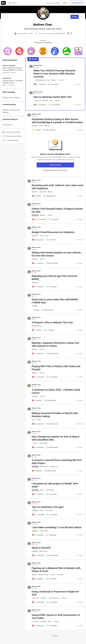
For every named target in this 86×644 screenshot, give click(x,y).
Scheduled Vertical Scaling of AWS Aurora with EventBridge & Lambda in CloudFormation (57, 121)
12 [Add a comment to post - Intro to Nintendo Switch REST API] (54, 105)
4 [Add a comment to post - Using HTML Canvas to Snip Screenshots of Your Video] (52, 626)
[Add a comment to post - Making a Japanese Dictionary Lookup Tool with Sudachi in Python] (38, 354)
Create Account (55, 165)
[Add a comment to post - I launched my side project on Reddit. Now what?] (38, 494)
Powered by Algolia (52, 3)
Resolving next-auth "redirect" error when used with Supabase (57, 187)
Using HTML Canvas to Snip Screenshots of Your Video (56, 617)
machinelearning (40, 80)
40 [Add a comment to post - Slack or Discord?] (52, 555)
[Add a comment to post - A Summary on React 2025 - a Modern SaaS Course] (37, 400)
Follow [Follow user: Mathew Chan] (75, 17)
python (54, 80)
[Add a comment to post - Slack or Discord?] (38, 555)
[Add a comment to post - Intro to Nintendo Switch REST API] (40, 105)
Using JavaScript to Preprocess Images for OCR (55, 593)
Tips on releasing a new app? (48, 507)
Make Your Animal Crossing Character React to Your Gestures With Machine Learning (55, 74)
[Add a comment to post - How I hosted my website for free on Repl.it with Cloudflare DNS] (38, 447)
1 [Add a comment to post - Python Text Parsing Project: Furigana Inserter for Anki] (53, 219)
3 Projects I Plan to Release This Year (52, 323)
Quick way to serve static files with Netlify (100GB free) (55, 301)
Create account (77, 3)
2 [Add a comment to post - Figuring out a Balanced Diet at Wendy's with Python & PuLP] (51, 579)
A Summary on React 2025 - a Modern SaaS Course (56, 391)
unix (34, 420)
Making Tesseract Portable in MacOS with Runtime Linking (55, 415)
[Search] (10, 3)
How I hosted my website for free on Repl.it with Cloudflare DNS (56, 438)
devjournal (44, 467)
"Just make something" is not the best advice (57, 527)
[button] (8, 51)
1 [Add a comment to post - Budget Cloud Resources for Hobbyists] (51, 240)
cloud (42, 236)
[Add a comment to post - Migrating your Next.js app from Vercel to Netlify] (38, 287)
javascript (37, 100)
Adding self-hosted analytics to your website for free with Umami (56, 254)
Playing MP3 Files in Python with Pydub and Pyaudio (56, 368)
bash (39, 420)
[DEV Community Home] (3, 3)
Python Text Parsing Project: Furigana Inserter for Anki (57, 210)
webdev (45, 100)
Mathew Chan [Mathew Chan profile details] (38, 65)
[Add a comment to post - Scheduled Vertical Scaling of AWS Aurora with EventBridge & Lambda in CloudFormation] (37, 130)
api (48, 80)
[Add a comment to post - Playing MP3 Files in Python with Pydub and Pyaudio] (38, 377)
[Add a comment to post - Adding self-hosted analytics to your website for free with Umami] (38, 263)
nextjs (50, 192)
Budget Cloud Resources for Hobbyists (53, 232)
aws (41, 126)
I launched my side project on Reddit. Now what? (55, 485)
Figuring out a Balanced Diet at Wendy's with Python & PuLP (56, 570)
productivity (43, 551)
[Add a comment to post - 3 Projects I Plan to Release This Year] (37, 330)
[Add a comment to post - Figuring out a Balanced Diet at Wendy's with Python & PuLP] (38, 579)
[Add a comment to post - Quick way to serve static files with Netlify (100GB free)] (36, 310)
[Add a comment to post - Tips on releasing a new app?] (38, 515)
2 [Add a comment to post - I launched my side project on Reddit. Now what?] (51, 494)
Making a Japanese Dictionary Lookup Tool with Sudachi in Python (55, 344)
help (42, 490)
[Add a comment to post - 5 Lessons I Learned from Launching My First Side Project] (37, 471)
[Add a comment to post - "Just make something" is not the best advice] (38, 535)
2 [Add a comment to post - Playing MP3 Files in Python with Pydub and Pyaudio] (52, 377)
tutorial (61, 80)
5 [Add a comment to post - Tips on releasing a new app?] (52, 515)
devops (47, 126)
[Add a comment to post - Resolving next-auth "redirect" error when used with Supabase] (37, 196)
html (50, 622)
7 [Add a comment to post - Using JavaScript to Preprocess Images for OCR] (52, 602)
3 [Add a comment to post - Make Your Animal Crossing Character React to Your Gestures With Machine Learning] (53, 84)
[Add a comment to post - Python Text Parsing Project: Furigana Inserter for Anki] (39, 219)
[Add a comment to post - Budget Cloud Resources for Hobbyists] (38, 240)
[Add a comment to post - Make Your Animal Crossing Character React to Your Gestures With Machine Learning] (40, 84)
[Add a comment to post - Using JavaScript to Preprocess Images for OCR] (38, 602)
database (60, 575)
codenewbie (43, 443)
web (47, 236)
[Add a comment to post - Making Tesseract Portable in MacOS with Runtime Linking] (38, 424)
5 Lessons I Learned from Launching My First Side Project (57, 462)
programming (37, 326)
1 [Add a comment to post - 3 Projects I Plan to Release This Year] (49, 330)
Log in (65, 3)
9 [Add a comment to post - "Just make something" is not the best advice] (51, 535)
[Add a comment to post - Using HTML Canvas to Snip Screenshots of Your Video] (38, 626)
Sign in (65, 170)
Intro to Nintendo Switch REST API (52, 97)
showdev (35, 215)
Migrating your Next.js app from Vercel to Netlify (54, 278)
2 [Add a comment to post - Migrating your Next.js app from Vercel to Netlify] (51, 287)
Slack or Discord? (41, 548)
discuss (35, 510)
